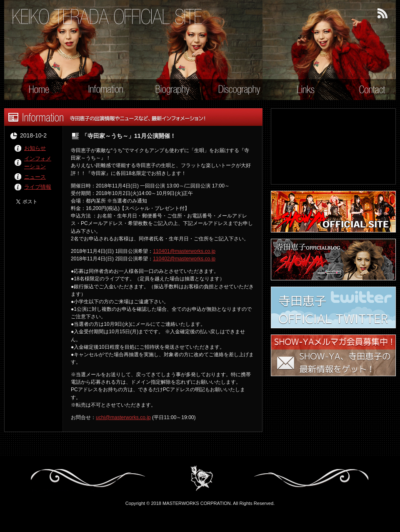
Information (100, 90)
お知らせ (35, 148)
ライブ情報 (38, 187)
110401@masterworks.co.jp (184, 251)
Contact (367, 90)
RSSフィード (383, 14)
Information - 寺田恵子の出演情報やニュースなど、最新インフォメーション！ (133, 117)
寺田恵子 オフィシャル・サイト (108, 17)
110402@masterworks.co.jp (184, 259)
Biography (167, 90)
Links (300, 90)
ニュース (35, 177)
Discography (234, 90)
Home (34, 90)
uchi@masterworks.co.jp (123, 417)
